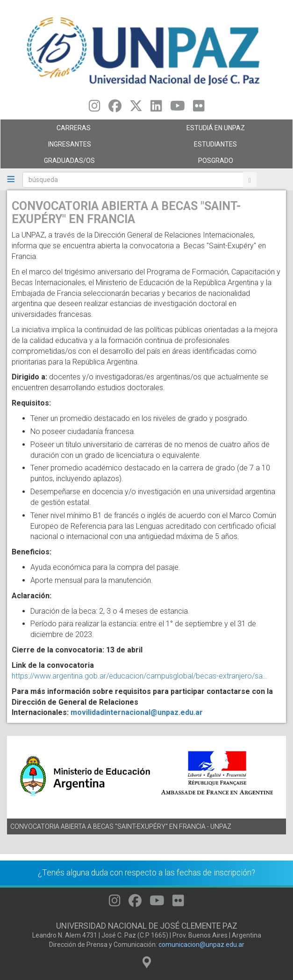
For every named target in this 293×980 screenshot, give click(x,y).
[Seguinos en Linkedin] (156, 108)
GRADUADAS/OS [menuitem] (71, 163)
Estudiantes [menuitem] (217, 147)
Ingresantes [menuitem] (71, 147)
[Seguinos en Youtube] (178, 108)
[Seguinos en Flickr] (199, 108)
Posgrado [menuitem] (217, 163)
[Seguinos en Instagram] (95, 108)
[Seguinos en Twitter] (136, 108)
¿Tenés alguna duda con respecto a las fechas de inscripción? (146, 873)
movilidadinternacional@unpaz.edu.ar (137, 712)
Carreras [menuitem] (71, 130)
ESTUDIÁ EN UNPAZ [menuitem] (217, 130)
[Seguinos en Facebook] (115, 108)
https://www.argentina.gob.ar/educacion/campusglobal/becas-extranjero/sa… (139, 676)
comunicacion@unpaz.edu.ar (201, 945)
